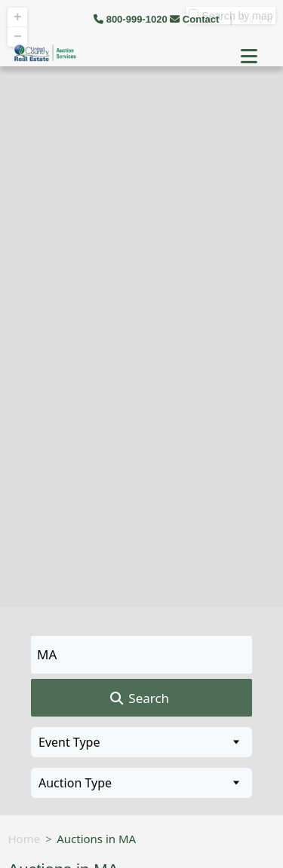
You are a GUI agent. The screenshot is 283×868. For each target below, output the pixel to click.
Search (138, 698)
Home (25, 839)
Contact (196, 19)
